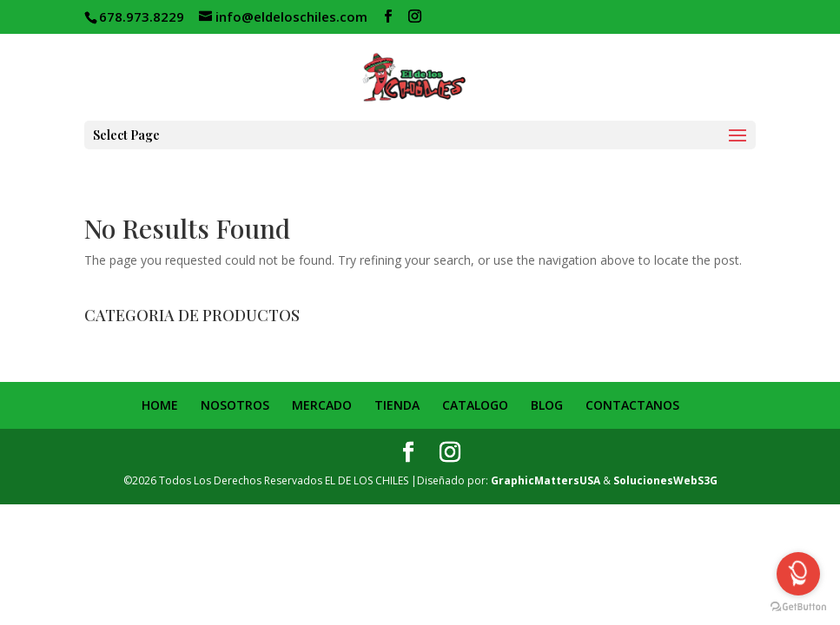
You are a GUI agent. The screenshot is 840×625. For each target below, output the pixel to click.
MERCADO (322, 405)
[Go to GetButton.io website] (798, 607)
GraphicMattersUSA (546, 480)
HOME (160, 405)
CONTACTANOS (632, 405)
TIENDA (397, 405)
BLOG (547, 405)
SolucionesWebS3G (665, 480)
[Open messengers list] (798, 574)
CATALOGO (475, 405)
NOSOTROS (235, 405)
